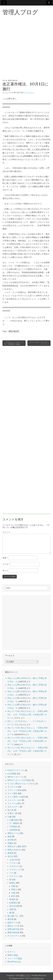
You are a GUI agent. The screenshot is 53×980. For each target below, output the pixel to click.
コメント (6, 532)
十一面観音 (14, 823)
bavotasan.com (38, 978)
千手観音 (13, 827)
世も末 (5, 80)
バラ (11, 873)
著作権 (10, 919)
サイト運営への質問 (16, 797)
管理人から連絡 (14, 846)
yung (6, 92)
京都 (13, 886)
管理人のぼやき (14, 850)
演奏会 (10, 843)
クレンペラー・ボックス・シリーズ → (39, 343)
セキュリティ (13, 807)
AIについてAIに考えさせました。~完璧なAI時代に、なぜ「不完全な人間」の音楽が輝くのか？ (27, 715)
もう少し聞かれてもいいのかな (21, 784)
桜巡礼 (12, 883)
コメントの (15, 958)
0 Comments (30, 92)
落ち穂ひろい (13, 916)
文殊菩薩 (13, 830)
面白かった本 (13, 926)
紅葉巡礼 (13, 903)
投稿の (13, 955)
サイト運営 (12, 793)
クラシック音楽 (14, 790)
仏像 (9, 817)
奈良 (13, 896)
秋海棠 (12, 899)
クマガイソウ (15, 870)
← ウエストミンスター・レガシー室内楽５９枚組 (14, 343)
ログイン (11, 952)
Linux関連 (12, 774)
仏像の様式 (14, 820)
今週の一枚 (12, 813)
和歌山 (14, 889)
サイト (5, 571)
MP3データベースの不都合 (19, 780)
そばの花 (13, 860)
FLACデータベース (16, 770)
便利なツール (13, 833)
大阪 (13, 893)
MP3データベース (15, 777)
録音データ (12, 923)
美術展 (10, 853)
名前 (5, 558)
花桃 (11, 909)
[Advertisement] (26, 50)
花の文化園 (14, 906)
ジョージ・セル (14, 800)
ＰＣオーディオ (14, 936)
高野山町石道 (13, 929)
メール (6, 564)
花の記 (10, 856)
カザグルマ (14, 866)
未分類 (10, 840)
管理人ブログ (20, 12)
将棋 (9, 837)
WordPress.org (14, 962)
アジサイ (13, 863)
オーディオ (12, 787)
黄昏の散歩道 (13, 80)
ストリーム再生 (14, 803)
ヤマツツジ (14, 876)
